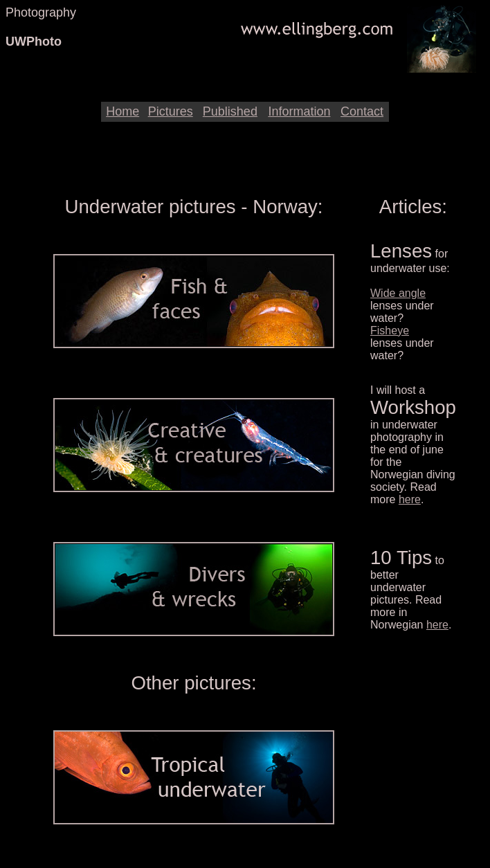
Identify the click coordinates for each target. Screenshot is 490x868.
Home (122, 111)
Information (299, 111)
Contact (362, 111)
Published (230, 111)
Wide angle (398, 293)
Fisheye (390, 331)
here (410, 499)
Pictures (171, 111)
